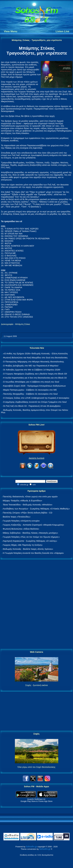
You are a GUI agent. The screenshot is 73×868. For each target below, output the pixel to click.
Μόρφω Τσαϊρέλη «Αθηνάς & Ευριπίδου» (22, 501)
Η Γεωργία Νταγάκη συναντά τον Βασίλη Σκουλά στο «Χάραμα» (33, 553)
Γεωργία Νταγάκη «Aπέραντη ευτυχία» (21, 521)
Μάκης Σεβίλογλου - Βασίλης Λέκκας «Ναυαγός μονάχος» (30, 533)
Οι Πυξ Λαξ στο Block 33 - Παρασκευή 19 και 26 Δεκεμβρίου (32, 406)
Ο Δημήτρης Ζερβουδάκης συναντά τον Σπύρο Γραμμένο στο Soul (35, 402)
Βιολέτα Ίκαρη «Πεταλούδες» (17, 517)
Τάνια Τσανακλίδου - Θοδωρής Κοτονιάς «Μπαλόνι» (28, 505)
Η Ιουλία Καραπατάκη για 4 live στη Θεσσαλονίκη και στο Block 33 (35, 378)
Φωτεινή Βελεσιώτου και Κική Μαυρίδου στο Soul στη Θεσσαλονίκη (35, 358)
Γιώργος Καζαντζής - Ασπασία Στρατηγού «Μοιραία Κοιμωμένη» (33, 525)
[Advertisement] (37, 604)
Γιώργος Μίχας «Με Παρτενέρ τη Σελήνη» (23, 545)
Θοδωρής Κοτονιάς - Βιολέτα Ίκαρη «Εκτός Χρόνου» (28, 549)
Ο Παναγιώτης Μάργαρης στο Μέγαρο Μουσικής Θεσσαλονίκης (33, 362)
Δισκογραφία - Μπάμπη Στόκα (15, 324)
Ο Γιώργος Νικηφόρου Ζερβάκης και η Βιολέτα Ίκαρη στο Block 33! (35, 374)
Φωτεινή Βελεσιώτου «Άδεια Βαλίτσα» (21, 529)
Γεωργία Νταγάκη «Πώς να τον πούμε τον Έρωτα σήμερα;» (31, 537)
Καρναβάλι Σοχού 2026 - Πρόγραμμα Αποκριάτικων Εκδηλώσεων (34, 386)
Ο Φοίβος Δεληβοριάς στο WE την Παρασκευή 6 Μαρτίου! (31, 366)
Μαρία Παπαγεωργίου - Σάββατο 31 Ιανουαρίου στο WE (30, 390)
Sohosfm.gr (31, 846)
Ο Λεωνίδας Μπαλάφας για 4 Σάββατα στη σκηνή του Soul (31, 382)
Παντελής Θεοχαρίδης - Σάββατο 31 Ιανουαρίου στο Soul (30, 394)
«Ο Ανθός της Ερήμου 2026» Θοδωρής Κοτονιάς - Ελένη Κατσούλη (35, 353)
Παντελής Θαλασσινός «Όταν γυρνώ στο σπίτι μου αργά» (30, 497)
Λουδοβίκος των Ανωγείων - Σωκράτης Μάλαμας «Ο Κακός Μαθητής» (36, 509)
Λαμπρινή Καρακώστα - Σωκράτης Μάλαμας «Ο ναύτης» (30, 541)
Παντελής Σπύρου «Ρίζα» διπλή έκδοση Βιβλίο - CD (27, 513)
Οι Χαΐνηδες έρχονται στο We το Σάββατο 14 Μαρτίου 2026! (32, 370)
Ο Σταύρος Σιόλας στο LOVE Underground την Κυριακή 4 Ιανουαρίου (36, 398)
